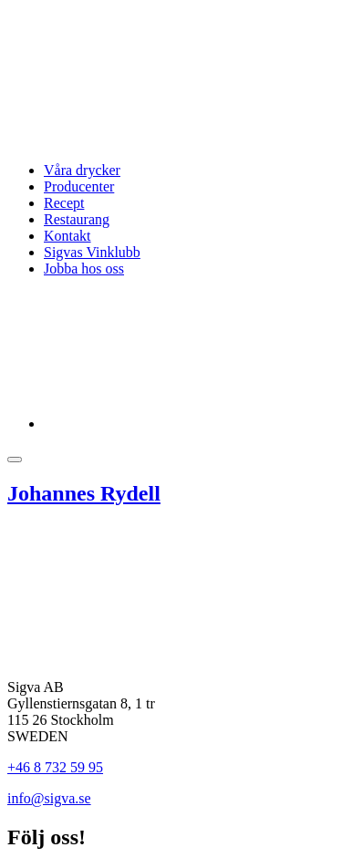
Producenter (79, 186)
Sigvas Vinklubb (92, 252)
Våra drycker (82, 170)
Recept (64, 203)
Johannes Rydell (84, 493)
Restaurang (77, 219)
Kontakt (67, 236)
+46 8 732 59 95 (55, 767)
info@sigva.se (49, 798)
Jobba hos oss (84, 269)
